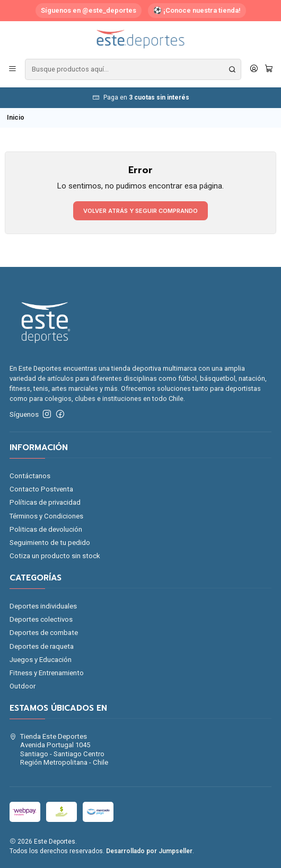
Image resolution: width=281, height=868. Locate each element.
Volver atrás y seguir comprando (140, 211)
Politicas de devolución (46, 529)
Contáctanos (30, 476)
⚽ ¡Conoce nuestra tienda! (197, 10)
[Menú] (12, 69)
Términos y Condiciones (46, 516)
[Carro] (269, 69)
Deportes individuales (43, 606)
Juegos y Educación (41, 660)
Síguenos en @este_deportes (89, 10)
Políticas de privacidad (45, 502)
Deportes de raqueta (42, 646)
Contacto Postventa (41, 489)
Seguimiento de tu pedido (50, 543)
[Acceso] (254, 69)
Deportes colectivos (41, 619)
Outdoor (23, 686)
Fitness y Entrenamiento (47, 673)
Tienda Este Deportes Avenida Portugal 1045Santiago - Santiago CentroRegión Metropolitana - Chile (59, 749)
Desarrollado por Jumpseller (149, 851)
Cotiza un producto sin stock (55, 556)
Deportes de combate (44, 633)
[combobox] (133, 69)
